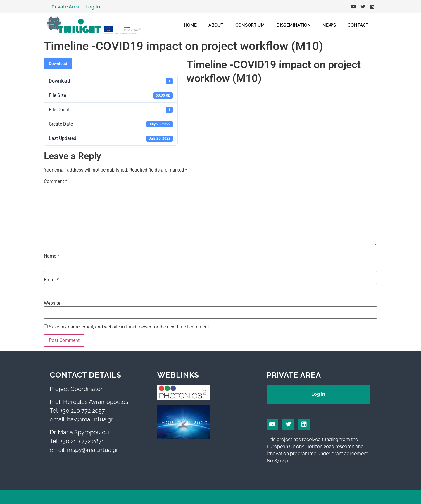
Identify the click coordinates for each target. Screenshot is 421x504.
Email (51, 280)
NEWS (329, 25)
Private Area (65, 7)
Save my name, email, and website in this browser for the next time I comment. (130, 327)
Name (52, 256)
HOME (190, 25)
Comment (56, 181)
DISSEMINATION (294, 25)
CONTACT (358, 25)
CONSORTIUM (250, 25)
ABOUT (216, 25)
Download (58, 64)
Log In (93, 7)
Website (52, 303)
